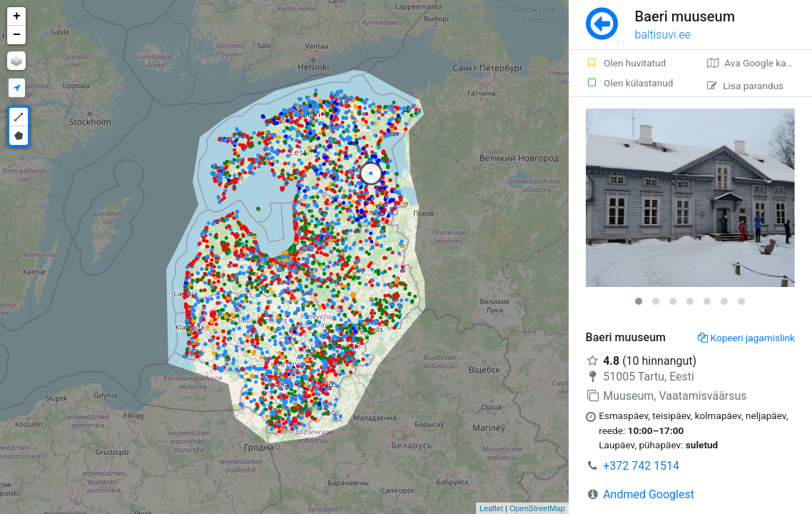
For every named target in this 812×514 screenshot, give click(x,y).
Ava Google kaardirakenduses (760, 63)
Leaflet (491, 508)
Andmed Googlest (649, 494)
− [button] (17, 35)
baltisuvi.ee (663, 35)
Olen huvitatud (626, 63)
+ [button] (17, 16)
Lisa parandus (745, 86)
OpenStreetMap (537, 508)
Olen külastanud (630, 83)
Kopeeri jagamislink (746, 338)
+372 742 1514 (641, 466)
